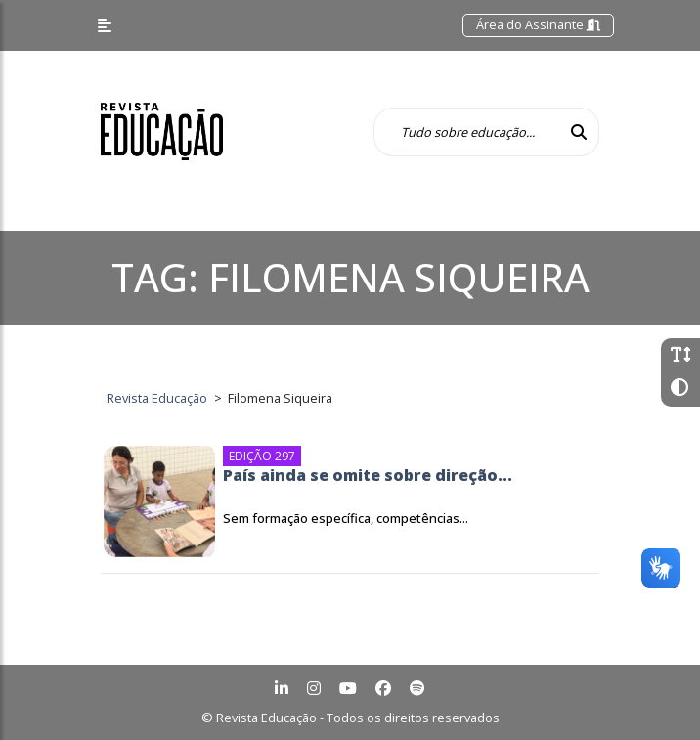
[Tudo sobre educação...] (466, 132)
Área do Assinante (538, 24)
